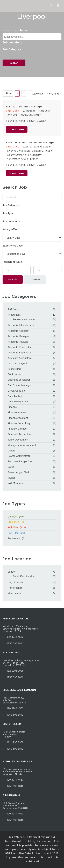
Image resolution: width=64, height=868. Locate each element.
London (12, 572)
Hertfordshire (15, 588)
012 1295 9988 (15, 671)
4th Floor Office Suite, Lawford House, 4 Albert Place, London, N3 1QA (20, 629)
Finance (12, 407)
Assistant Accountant (20, 358)
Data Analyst (15, 396)
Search (14, 63)
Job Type (8, 213)
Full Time (32, 527)
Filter (8, 93)
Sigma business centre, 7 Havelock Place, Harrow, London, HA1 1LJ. (18, 772)
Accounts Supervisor (19, 353)
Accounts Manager (18, 336)
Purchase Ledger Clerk (21, 461)
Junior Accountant (18, 440)
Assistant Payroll (17, 364)
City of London (16, 582)
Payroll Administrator (20, 456)
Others (12, 451)
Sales (11, 467)
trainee (12, 478)
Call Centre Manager (20, 385)
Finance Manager (43, 151)
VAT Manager (15, 483)
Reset (35, 280)
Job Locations (12, 43)
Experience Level (13, 246)
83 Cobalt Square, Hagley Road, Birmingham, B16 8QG (15, 806)
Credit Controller (17, 391)
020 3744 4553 (15, 637)
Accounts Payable (18, 342)
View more (17, 129)
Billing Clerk (15, 369)
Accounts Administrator (21, 325)
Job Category (12, 49)
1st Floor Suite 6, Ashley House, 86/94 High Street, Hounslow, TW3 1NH (21, 663)
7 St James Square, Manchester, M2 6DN (14, 734)
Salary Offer (10, 229)
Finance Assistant (30, 115)
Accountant (14, 315)
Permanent (32, 538)
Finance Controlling (19, 151)
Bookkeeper (15, 374)
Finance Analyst (17, 412)
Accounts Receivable (20, 347)
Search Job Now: (15, 30)
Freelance (32, 522)
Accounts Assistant (19, 331)
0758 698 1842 (13, 643)
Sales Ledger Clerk (19, 472)
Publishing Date (12, 262)
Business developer (19, 380)
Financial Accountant (20, 434)
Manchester (14, 593)
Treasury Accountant (24, 319)
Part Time (32, 533)
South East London (24, 576)
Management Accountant (22, 445)
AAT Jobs (13, 309)
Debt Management (18, 401)
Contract (32, 517)
